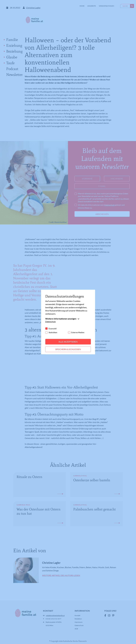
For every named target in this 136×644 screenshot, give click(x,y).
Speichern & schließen (68, 349)
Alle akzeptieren (68, 342)
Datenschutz (50, 322)
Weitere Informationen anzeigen (61, 319)
